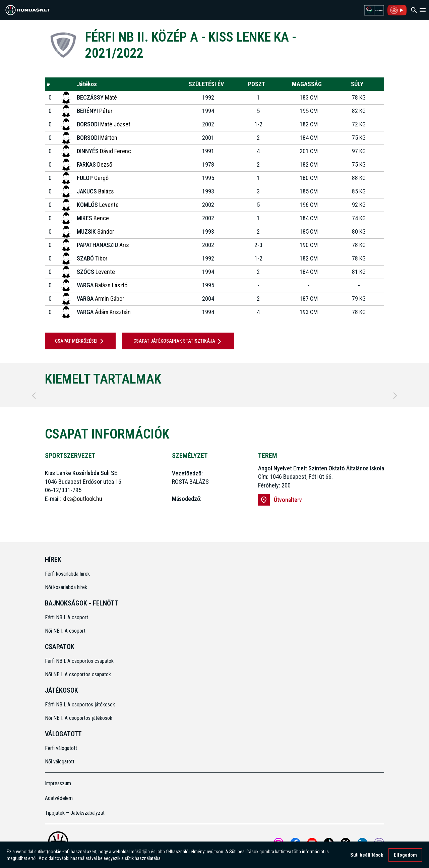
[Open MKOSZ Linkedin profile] (362, 843)
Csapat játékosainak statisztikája (178, 341)
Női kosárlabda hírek (66, 587)
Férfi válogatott (61, 748)
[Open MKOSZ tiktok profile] (329, 843)
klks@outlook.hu (82, 499)
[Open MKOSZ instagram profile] (279, 843)
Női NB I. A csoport (65, 631)
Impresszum (58, 783)
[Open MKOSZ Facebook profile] (295, 843)
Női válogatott (60, 762)
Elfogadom (405, 857)
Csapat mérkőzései (80, 341)
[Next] (395, 396)
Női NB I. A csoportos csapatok (79, 674)
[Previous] (34, 396)
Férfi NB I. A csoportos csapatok (80, 661)
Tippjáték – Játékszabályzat (75, 813)
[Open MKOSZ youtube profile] (312, 843)
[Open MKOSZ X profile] (346, 843)
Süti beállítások (367, 857)
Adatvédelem (59, 798)
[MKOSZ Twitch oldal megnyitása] (379, 843)
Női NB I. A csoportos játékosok (79, 718)
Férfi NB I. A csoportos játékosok (80, 705)
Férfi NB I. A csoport (67, 617)
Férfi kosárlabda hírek (67, 574)
